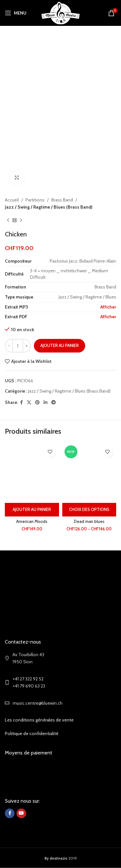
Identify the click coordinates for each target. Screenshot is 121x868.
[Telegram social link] (54, 402)
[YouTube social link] (21, 813)
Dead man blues (89, 521)
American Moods (32, 521)
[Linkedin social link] (45, 402)
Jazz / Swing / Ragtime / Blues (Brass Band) (49, 207)
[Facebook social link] (21, 402)
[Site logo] (60, 12)
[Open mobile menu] (16, 13)
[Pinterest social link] (37, 402)
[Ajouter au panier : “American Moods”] (32, 510)
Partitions (35, 200)
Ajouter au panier (60, 345)
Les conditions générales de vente (39, 720)
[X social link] (29, 402)
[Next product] (21, 221)
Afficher (108, 307)
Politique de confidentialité (32, 733)
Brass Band (62, 200)
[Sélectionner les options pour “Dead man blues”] (89, 510)
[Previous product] (8, 221)
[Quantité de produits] (18, 346)
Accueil (12, 200)
